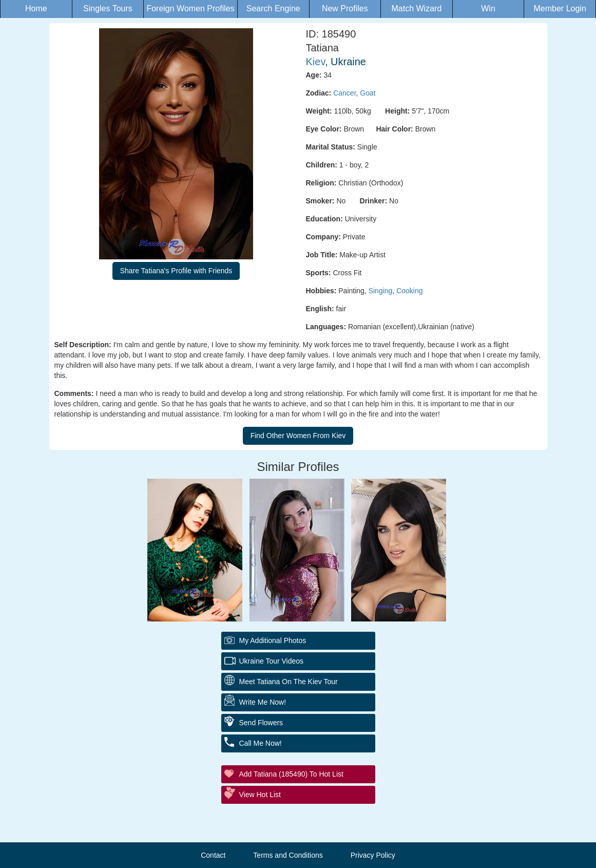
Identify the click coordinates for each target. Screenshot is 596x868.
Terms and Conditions (288, 855)
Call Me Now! (261, 743)
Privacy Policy (373, 855)
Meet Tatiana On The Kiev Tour (289, 682)
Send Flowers (261, 723)
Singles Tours (108, 8)
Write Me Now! (263, 702)
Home (36, 8)
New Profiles (345, 8)
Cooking (409, 291)
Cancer (344, 93)
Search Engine (273, 8)
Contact (213, 855)
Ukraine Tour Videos (272, 661)
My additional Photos (273, 640)
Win (488, 8)
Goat (368, 93)
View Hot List (260, 795)
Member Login (560, 8)
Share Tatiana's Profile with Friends (176, 271)
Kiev (315, 62)
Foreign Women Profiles (190, 8)
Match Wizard (417, 8)
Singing (381, 291)
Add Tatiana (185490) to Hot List (291, 774)
